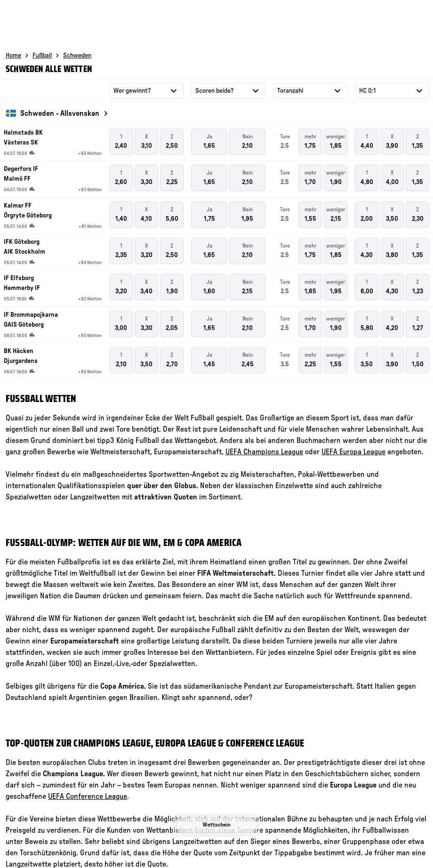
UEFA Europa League (353, 452)
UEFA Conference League (88, 796)
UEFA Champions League (264, 452)
